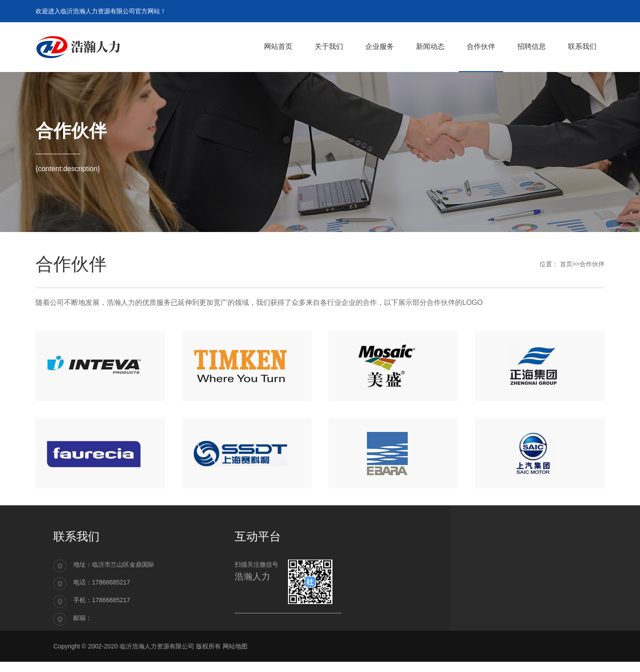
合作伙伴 (592, 264)
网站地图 (235, 656)
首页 (566, 264)
